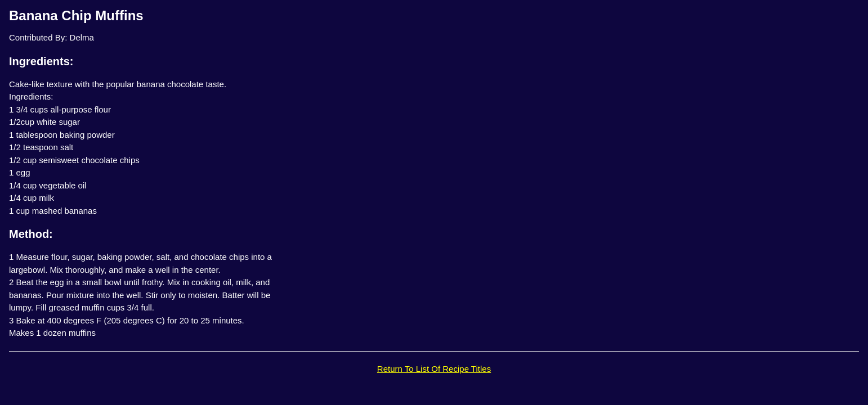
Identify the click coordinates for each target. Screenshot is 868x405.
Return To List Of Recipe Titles (434, 369)
